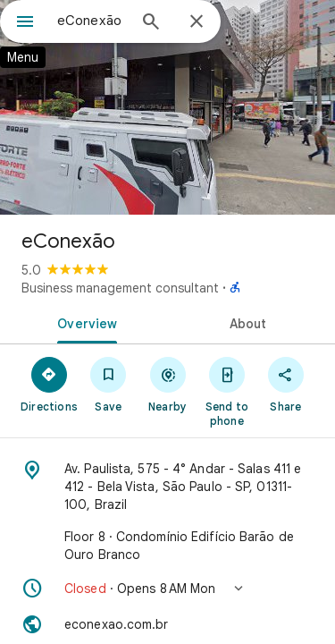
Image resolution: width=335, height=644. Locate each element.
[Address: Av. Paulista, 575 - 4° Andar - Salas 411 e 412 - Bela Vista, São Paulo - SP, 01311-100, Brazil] (167, 487)
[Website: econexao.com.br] (167, 624)
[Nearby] (167, 384)
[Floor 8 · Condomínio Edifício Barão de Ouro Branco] (167, 546)
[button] (167, 589)
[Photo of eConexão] (167, 107)
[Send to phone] (227, 391)
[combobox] (92, 21)
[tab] (84, 322)
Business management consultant (120, 288)
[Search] (151, 23)
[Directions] (49, 384)
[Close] (197, 22)
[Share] (286, 384)
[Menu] (25, 23)
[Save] (108, 384)
